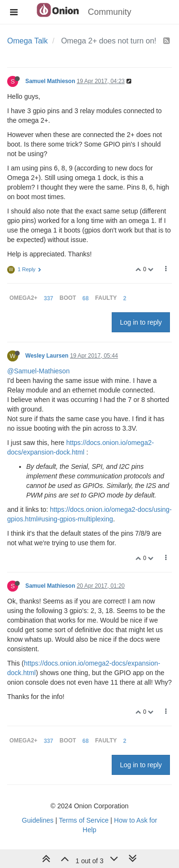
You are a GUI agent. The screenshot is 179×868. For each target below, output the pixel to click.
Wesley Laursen (47, 356)
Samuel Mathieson (50, 81)
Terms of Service (84, 820)
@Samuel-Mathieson (38, 371)
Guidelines (38, 820)
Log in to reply (141, 322)
